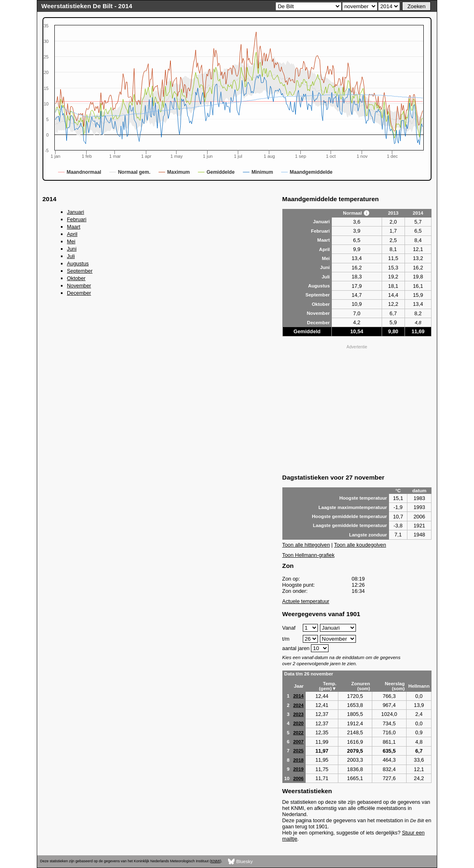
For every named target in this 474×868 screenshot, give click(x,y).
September (80, 271)
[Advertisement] (357, 408)
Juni (72, 249)
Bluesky (240, 862)
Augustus (78, 264)
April (72, 234)
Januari (76, 212)
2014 (298, 696)
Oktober (76, 278)
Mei (71, 241)
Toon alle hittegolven (306, 545)
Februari (77, 219)
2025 (298, 751)
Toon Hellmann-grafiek (309, 555)
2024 (298, 705)
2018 (298, 760)
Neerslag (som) (395, 686)
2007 (298, 742)
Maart (74, 227)
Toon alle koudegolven (360, 545)
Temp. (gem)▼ (328, 686)
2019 (298, 769)
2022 (298, 733)
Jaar (299, 686)
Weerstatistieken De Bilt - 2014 (87, 6)
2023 (298, 714)
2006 (298, 778)
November (79, 286)
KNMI (215, 861)
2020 (298, 723)
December (79, 293)
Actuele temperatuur (306, 601)
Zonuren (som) (360, 686)
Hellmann (419, 686)
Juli (71, 256)
